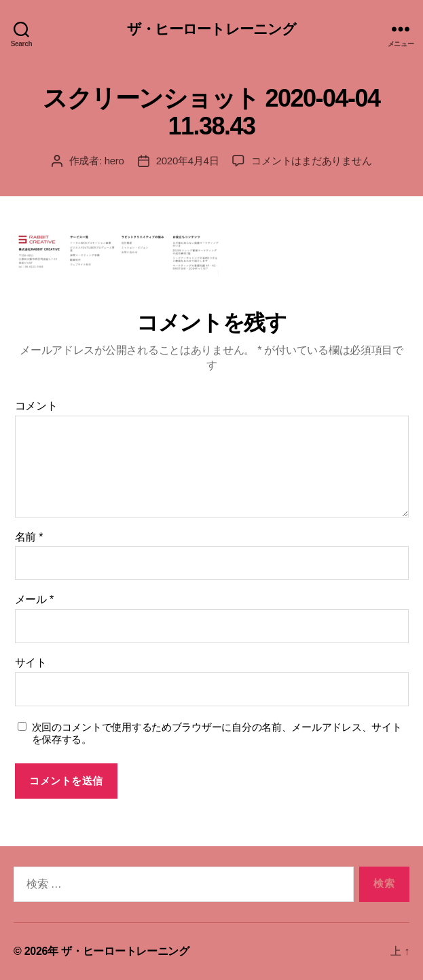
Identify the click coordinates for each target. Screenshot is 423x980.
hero (114, 161)
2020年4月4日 (188, 161)
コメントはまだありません (311, 161)
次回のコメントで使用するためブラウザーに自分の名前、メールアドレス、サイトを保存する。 (217, 733)
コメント (36, 406)
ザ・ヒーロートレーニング (212, 29)
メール (34, 599)
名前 (29, 537)
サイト (31, 663)
